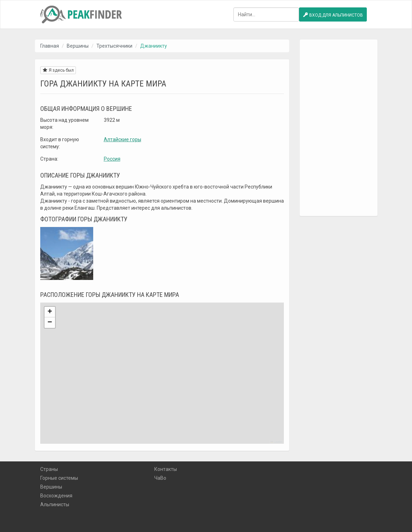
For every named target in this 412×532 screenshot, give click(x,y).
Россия (112, 159)
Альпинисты (55, 504)
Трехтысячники (114, 46)
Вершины (78, 46)
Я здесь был (58, 70)
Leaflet (276, 442)
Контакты (166, 469)
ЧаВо (160, 478)
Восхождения (56, 496)
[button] (50, 312)
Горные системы (59, 478)
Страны (49, 469)
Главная (50, 46)
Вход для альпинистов (333, 15)
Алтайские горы (123, 139)
